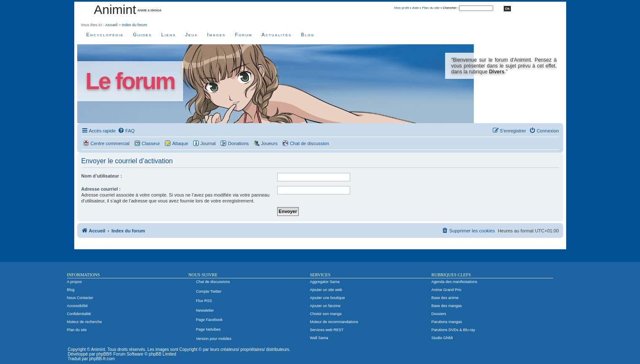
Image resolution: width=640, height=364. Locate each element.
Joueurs (269, 143)
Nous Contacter (80, 298)
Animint (115, 9)
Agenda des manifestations (455, 282)
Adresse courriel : (101, 189)
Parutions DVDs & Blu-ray (454, 330)
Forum (244, 35)
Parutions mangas (447, 322)
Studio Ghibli (442, 338)
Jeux (192, 35)
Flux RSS (204, 301)
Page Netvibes (209, 329)
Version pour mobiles (214, 339)
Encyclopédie (105, 35)
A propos (75, 282)
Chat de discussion (309, 143)
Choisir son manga (326, 314)
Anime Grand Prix (447, 290)
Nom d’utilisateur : (102, 176)
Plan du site (431, 8)
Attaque (180, 143)
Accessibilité (78, 306)
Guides (142, 35)
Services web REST (327, 330)
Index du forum (135, 25)
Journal (208, 143)
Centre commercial (110, 143)
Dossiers (439, 314)
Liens (169, 35)
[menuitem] (126, 131)
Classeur (151, 143)
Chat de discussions (213, 282)
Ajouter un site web (326, 290)
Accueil (112, 25)
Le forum (130, 81)
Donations (238, 143)
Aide (416, 8)
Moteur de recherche (85, 322)
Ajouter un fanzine (325, 306)
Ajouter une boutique (328, 298)
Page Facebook (209, 320)
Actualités (277, 35)
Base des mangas (447, 306)
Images (216, 35)
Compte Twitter (209, 291)
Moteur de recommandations (334, 322)
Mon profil (402, 8)
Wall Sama (319, 338)
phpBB (103, 354)
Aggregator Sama (325, 282)
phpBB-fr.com (102, 359)
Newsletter (205, 310)
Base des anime (445, 298)
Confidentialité (79, 314)
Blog (308, 35)
